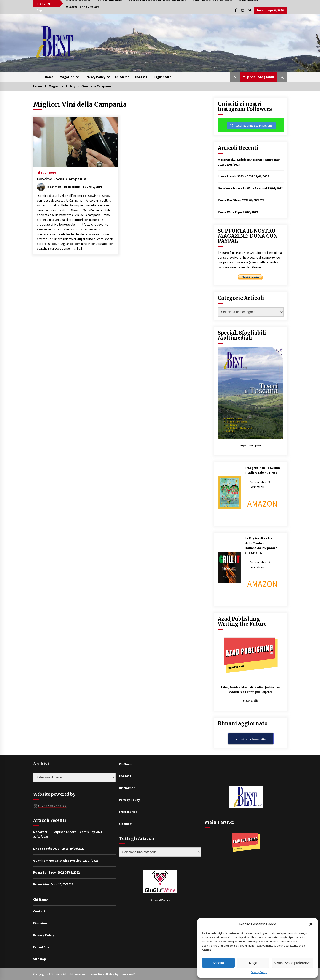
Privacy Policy (259, 972)
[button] (311, 924)
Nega (253, 963)
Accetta (218, 963)
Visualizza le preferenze (292, 963)
